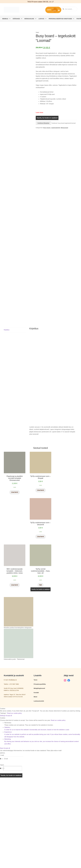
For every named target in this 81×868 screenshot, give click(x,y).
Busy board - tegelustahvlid (52, 128)
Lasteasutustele (39, 788)
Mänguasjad (29, 19)
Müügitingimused (39, 776)
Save (2, 836)
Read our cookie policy (14, 801)
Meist (35, 784)
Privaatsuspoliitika (40, 771)
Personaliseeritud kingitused (60, 19)
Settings (3, 803)
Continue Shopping (43, 123)
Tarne (36, 767)
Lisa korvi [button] (15, 580)
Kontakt (36, 780)
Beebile (5, 19)
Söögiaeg (16, 19)
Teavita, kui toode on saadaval (47, 118)
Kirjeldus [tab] (7, 417)
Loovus (41, 19)
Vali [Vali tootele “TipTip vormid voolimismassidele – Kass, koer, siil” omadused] (41, 672)
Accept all (9, 803)
